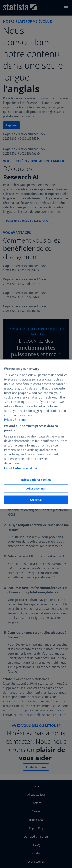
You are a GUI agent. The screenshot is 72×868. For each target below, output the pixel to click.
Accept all (36, 500)
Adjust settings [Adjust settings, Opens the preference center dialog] (36, 488)
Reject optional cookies (36, 480)
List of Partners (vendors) (20, 468)
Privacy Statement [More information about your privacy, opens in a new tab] (17, 420)
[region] (36, 434)
